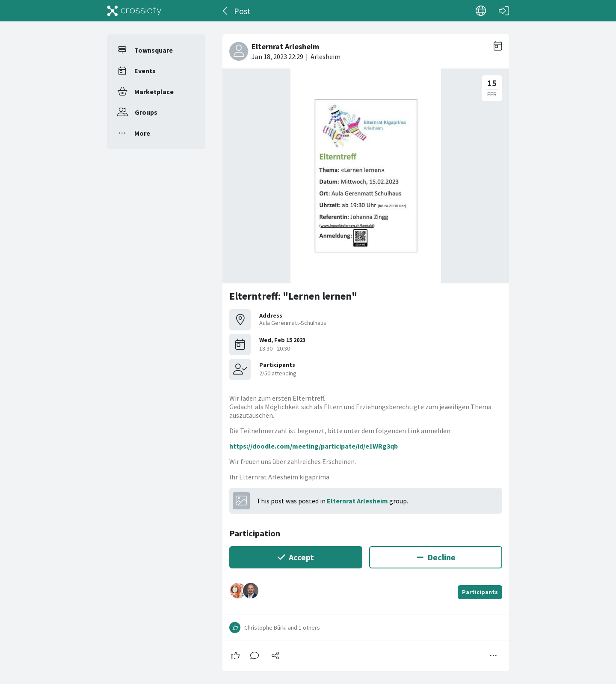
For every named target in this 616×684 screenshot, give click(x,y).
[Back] (226, 11)
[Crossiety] (134, 11)
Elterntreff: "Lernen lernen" (293, 296)
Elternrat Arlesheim (357, 501)
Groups (146, 112)
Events (145, 71)
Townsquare (154, 50)
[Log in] (504, 11)
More (142, 133)
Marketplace (154, 92)
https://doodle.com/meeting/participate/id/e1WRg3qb (314, 446)
